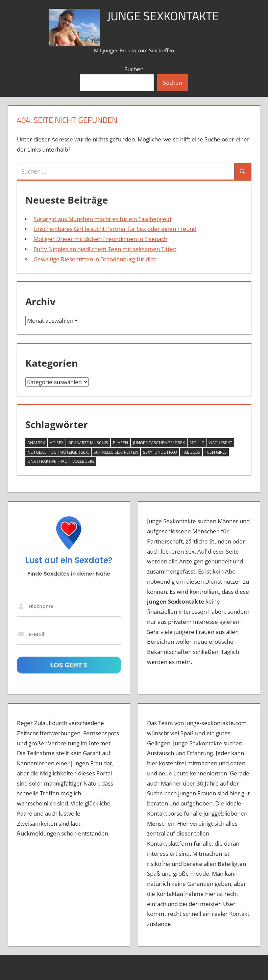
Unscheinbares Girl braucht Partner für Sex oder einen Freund (115, 229)
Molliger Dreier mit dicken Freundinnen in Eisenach (100, 239)
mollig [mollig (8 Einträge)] (197, 443)
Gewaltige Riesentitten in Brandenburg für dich (95, 259)
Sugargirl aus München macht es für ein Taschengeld (102, 219)
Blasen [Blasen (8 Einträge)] (120, 443)
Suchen (134, 69)
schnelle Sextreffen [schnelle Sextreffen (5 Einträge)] (116, 452)
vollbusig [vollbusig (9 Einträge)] (83, 461)
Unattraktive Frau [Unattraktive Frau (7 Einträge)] (47, 461)
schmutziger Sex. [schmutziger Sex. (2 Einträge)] (70, 452)
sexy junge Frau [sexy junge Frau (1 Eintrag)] (160, 452)
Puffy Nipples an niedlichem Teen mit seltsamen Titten (105, 249)
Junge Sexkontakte (163, 16)
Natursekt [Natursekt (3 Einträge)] (221, 443)
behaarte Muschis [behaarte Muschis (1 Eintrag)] (88, 443)
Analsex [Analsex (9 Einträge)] (36, 443)
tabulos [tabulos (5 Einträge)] (191, 452)
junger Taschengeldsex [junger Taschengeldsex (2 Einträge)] (159, 443)
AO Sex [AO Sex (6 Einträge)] (57, 443)
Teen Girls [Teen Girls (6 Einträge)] (216, 452)
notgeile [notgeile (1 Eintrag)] (37, 452)
